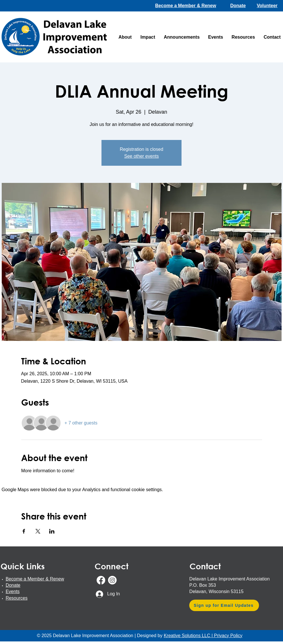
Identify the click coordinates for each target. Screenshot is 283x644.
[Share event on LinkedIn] (52, 531)
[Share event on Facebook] (24, 531)
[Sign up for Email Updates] (224, 605)
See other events (142, 156)
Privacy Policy (228, 636)
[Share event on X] (38, 531)
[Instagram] (112, 580)
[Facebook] (101, 580)
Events (13, 591)
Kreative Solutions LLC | (189, 636)
